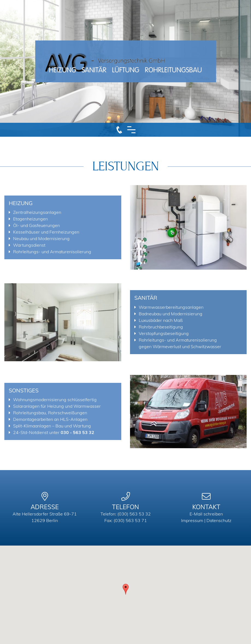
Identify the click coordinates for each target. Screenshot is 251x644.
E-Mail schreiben (206, 514)
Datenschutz (219, 520)
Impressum (192, 520)
